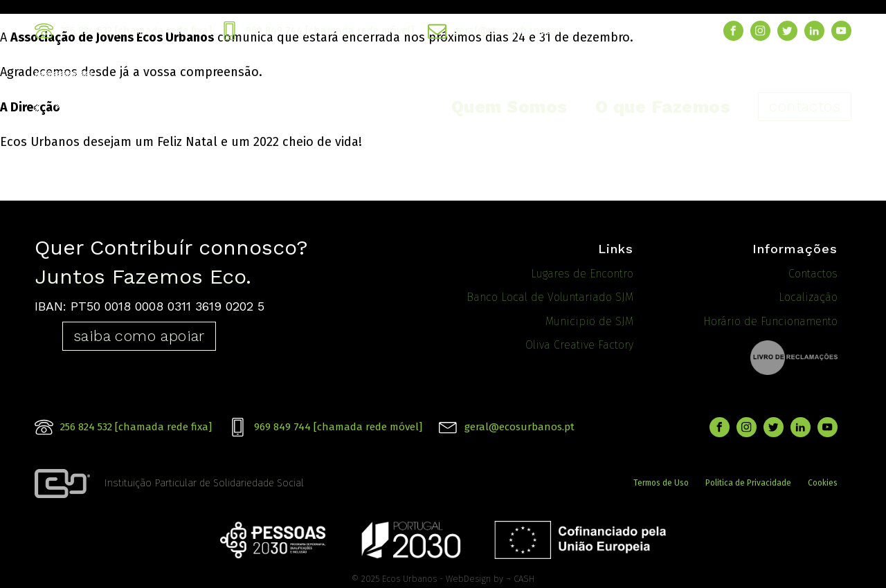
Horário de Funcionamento (770, 321)
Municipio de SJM (589, 321)
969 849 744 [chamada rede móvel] (330, 30)
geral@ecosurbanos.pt (508, 30)
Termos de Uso (661, 480)
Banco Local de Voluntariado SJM (550, 297)
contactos (805, 106)
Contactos (813, 274)
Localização (808, 297)
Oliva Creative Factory (579, 345)
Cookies (823, 480)
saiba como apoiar (139, 336)
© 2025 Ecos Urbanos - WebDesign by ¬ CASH (443, 573)
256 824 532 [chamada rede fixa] (136, 30)
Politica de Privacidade (748, 480)
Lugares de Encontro (582, 274)
